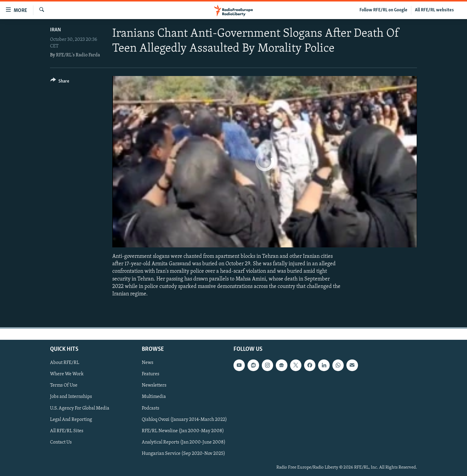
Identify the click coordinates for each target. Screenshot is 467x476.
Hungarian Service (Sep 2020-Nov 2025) (183, 454)
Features (151, 374)
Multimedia (154, 397)
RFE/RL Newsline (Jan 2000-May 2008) (183, 431)
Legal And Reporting (71, 420)
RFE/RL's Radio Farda (78, 55)
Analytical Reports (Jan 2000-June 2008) (184, 442)
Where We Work (67, 374)
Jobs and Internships (71, 397)
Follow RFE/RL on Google (383, 10)
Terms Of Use (64, 386)
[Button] (60, 82)
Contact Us (61, 442)
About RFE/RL (65, 363)
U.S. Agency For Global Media (80, 408)
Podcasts (151, 408)
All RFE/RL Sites (67, 431)
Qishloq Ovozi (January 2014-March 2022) (184, 420)
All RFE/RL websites (434, 10)
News (148, 363)
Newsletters (154, 386)
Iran (56, 30)
